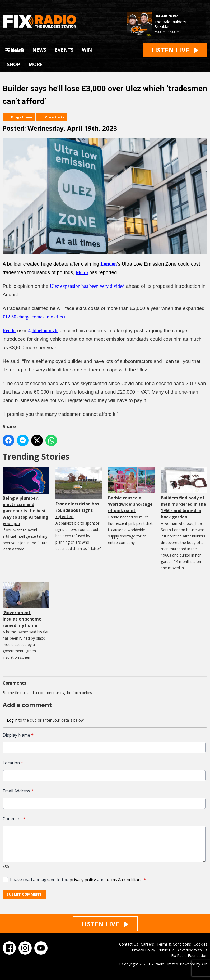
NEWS (39, 50)
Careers (147, 944)
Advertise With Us (192, 950)
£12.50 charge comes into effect (34, 317)
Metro (82, 272)
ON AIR (15, 50)
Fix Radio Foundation (189, 956)
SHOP (13, 64)
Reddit (9, 331)
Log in (12, 720)
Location (13, 763)
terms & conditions (124, 880)
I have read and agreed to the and (78, 880)
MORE (36, 64)
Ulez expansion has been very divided (87, 286)
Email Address (18, 791)
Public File (166, 950)
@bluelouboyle (43, 331)
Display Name (18, 735)
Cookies (200, 944)
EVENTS (64, 50)
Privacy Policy (143, 950)
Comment (14, 819)
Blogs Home (22, 117)
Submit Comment (24, 894)
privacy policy (83, 880)
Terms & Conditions (174, 944)
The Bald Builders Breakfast (170, 24)
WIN (87, 50)
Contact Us (129, 944)
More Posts (54, 117)
